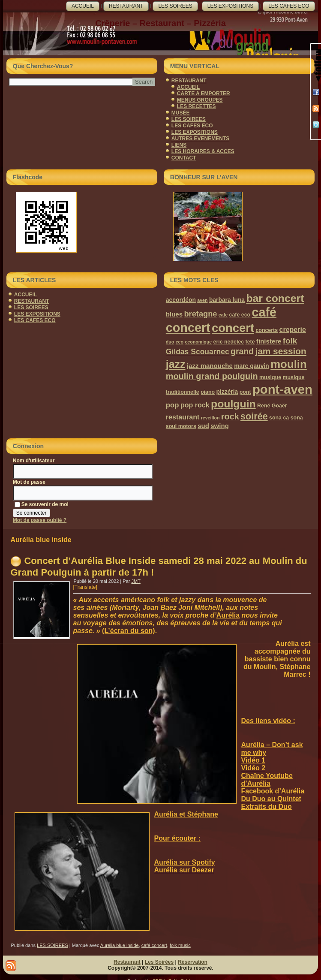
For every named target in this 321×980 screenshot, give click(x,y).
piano (208, 392)
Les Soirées (159, 962)
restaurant (183, 417)
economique (198, 342)
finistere (269, 341)
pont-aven (282, 389)
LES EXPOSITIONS (230, 6)
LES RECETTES (196, 106)
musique (270, 377)
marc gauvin (252, 366)
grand (242, 351)
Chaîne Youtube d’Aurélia (267, 779)
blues (174, 314)
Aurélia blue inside (120, 945)
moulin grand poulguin (212, 376)
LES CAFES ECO (289, 6)
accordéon (181, 300)
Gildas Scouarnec (198, 352)
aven (202, 300)
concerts (267, 330)
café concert (154, 945)
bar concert (275, 298)
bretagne (200, 314)
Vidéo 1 (253, 760)
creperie (292, 329)
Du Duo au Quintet (271, 799)
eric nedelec (229, 342)
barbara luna (227, 300)
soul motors (181, 426)
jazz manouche (210, 366)
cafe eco (240, 315)
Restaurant (127, 962)
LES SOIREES (175, 6)
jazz (176, 364)
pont (245, 392)
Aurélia (228, 615)
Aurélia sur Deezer (184, 870)
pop (172, 405)
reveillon (210, 418)
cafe (223, 315)
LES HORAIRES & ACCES (203, 151)
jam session (280, 351)
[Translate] (85, 587)
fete (250, 342)
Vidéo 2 (253, 768)
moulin (289, 364)
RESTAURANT (126, 6)
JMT (136, 581)
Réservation (193, 962)
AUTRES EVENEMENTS (200, 139)
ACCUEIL (83, 6)
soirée (254, 416)
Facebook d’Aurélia (273, 791)
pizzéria (227, 392)
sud (203, 426)
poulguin (233, 404)
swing (220, 426)
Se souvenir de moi (42, 504)
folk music (180, 945)
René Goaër (272, 406)
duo (170, 342)
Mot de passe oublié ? (40, 520)
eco (180, 342)
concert (233, 328)
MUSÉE (181, 113)
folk (290, 341)
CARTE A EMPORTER (204, 93)
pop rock (195, 405)
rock (230, 416)
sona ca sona (286, 418)
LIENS (179, 145)
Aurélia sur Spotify (184, 862)
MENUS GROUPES (200, 100)
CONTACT (184, 158)
